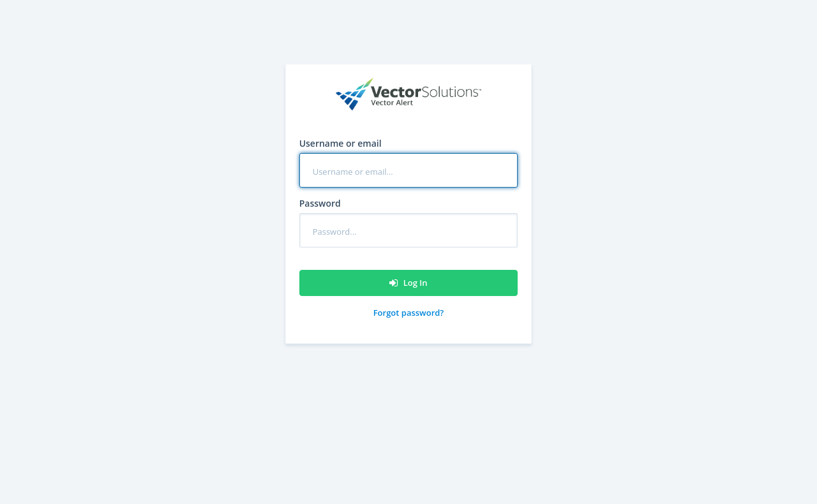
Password (320, 203)
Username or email (341, 143)
